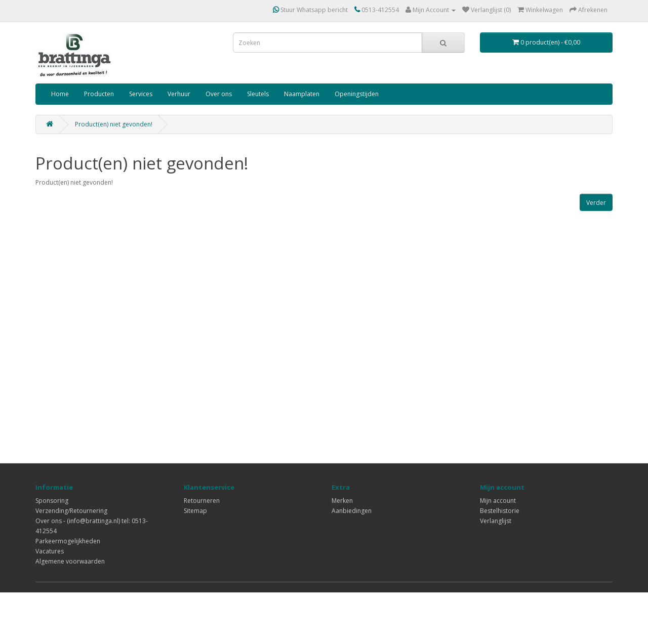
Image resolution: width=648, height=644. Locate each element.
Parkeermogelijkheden (68, 541)
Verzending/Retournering (71, 511)
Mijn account (498, 501)
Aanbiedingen (352, 511)
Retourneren (202, 501)
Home (60, 94)
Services (141, 94)
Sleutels (258, 94)
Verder (596, 203)
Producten (99, 94)
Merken (342, 501)
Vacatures (50, 551)
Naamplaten (302, 94)
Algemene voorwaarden (70, 561)
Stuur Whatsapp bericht (310, 10)
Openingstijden (357, 94)
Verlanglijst (496, 521)
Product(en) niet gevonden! (114, 124)
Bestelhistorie (500, 511)
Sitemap (195, 511)
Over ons (219, 94)
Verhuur (179, 94)
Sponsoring (52, 501)
